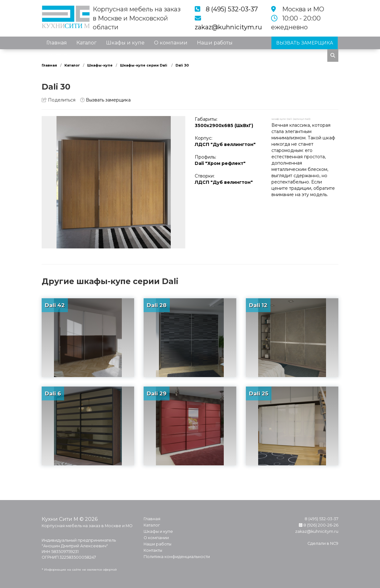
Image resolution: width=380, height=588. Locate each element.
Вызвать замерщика (105, 100)
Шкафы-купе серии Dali (144, 65)
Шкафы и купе (125, 43)
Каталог (86, 43)
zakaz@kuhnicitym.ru (228, 27)
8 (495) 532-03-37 (232, 9)
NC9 (334, 543)
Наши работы (215, 43)
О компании (171, 43)
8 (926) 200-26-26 (319, 525)
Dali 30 (182, 65)
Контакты (59, 55)
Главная (57, 43)
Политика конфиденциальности (177, 557)
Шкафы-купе (100, 65)
